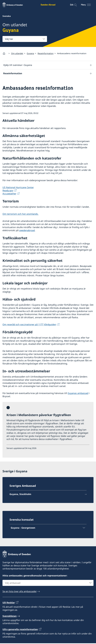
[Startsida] (5, 53)
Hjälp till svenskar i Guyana (18, 65)
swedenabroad (27, 231)
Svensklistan (10, 617)
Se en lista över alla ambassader (20, 592)
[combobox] (25, 39)
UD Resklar (9, 603)
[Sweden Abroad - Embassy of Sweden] (15, 5)
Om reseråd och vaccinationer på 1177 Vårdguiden (29, 325)
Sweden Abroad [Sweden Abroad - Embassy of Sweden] (48, 5)
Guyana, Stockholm (20, 495)
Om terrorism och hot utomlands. (20, 215)
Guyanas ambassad (78, 394)
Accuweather (9, 194)
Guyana (30, 53)
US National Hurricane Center (18, 188)
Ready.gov (8, 191)
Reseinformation (46, 53)
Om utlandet (17, 53)
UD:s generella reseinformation (20, 630)
